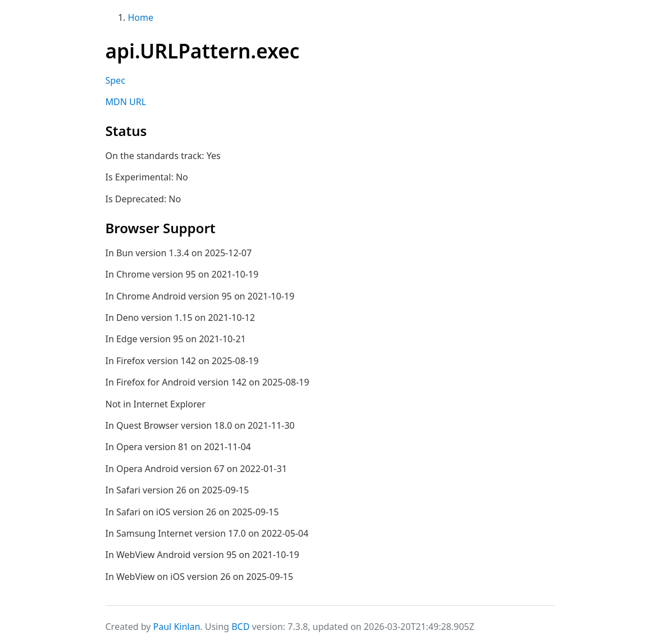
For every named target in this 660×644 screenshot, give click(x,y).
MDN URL (126, 102)
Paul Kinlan (177, 627)
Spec (115, 80)
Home (141, 17)
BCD (240, 627)
